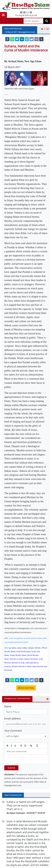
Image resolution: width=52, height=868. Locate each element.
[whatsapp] (12, 39)
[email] (36, 39)
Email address (13, 718)
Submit (11, 768)
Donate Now (26, 688)
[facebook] (7, 39)
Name (8, 706)
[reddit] (32, 39)
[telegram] (27, 39)
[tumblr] (41, 39)
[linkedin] (22, 39)
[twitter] (17, 39)
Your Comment (13, 731)
